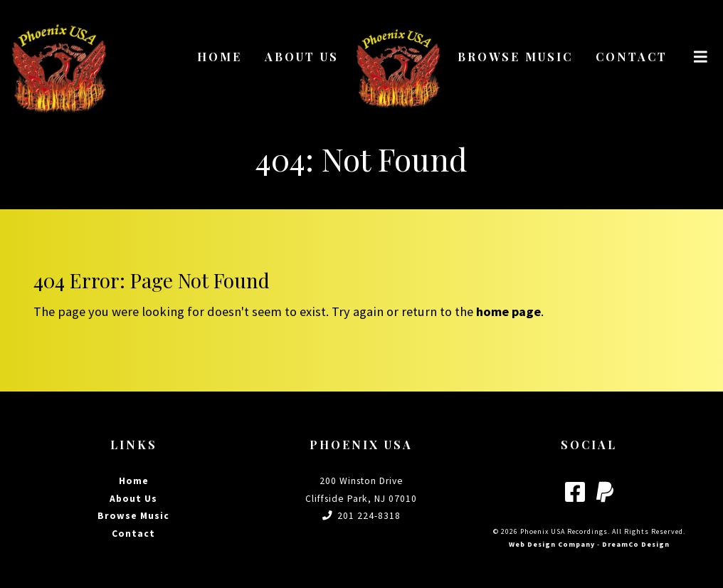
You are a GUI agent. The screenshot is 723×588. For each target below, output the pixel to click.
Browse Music (515, 57)
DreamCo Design (636, 544)
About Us (302, 57)
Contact (632, 57)
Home (220, 57)
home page (508, 311)
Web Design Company (552, 544)
